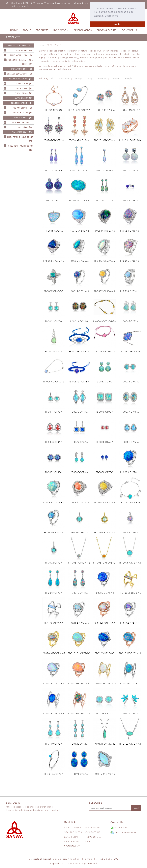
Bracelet (102, 78)
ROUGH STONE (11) (23, 93)
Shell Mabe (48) (25, 127)
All (52, 78)
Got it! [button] (117, 24)
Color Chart (72, 837)
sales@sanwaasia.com (123, 833)
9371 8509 (119, 828)
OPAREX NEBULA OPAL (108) (20, 74)
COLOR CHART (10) (24, 88)
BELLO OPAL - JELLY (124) (22, 55)
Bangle (129, 78)
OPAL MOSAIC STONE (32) (20, 79)
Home (14, 30)
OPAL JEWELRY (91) (24, 98)
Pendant (115, 78)
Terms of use (93, 837)
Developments (83, 30)
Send (136, 808)
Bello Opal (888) (25, 50)
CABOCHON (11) (25, 84)
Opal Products (73, 832)
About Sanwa (72, 828)
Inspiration (61, 30)
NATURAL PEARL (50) (24, 118)
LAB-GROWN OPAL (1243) (21, 45)
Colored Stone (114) (22, 103)
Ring (90, 78)
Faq (88, 842)
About (27, 30)
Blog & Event (72, 842)
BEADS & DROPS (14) (23, 113)
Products (42, 30)
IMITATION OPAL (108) (22, 69)
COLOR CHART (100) (23, 108)
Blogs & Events (107, 30)
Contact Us (129, 30)
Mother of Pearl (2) (23, 122)
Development (72, 846)
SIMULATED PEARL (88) (23, 132)
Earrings (78, 78)
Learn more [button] (112, 16)
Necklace (64, 78)
